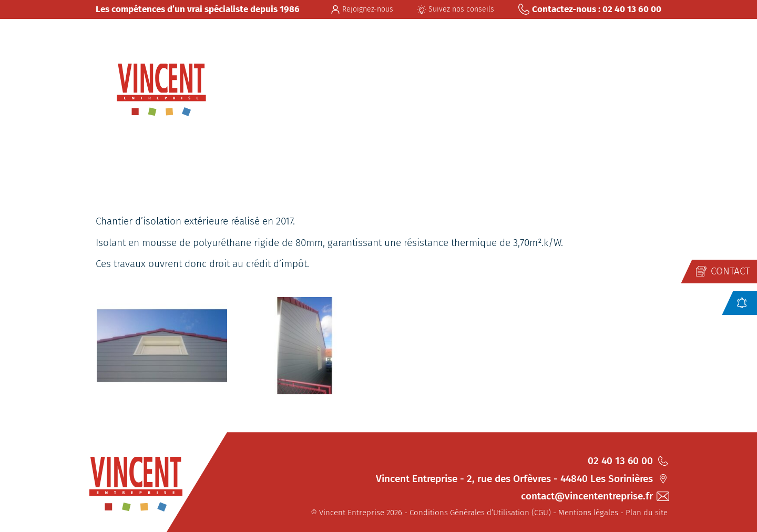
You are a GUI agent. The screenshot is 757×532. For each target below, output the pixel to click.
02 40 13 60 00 (628, 461)
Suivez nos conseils (456, 9)
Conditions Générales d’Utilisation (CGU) (480, 513)
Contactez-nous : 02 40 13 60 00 (590, 9)
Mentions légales (588, 513)
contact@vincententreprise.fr (594, 496)
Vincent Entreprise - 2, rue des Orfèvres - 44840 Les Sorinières (522, 479)
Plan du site (647, 513)
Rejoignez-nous (362, 9)
